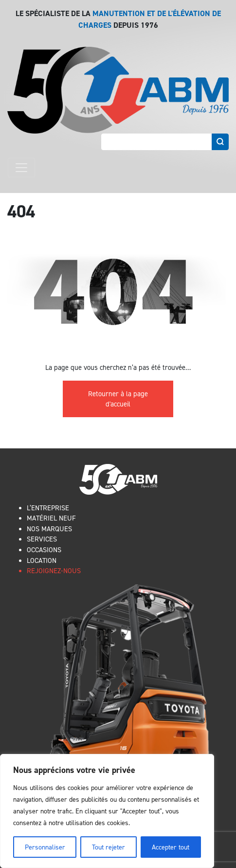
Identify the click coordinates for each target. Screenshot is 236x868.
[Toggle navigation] (21, 168)
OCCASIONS (44, 550)
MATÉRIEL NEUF (51, 518)
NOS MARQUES (49, 529)
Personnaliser (45, 847)
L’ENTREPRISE (48, 508)
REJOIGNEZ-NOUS (54, 570)
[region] (107, 811)
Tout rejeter (109, 847)
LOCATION (42, 560)
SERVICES (42, 539)
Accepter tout (171, 847)
